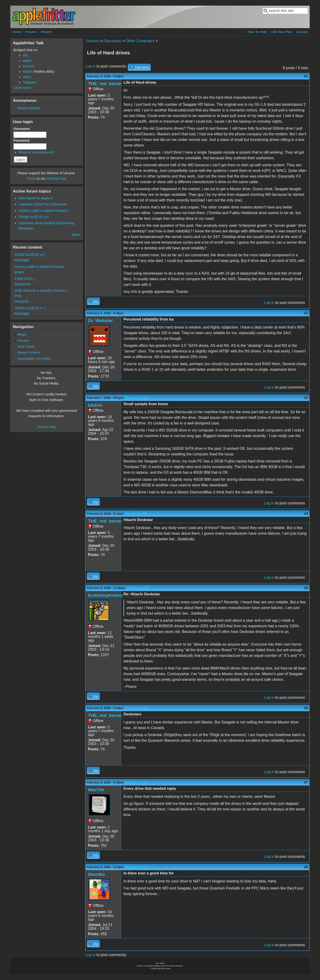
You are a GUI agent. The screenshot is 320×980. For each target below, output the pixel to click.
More (76, 235)
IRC (26, 55)
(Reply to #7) (136, 867)
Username (23, 129)
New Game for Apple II (36, 198)
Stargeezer (23, 284)
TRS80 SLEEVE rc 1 (30, 308)
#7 (306, 782)
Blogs (22, 334)
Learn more (22, 88)
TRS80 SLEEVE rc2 (34, 217)
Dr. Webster (100, 320)
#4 (306, 514)
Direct (31, 178)
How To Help (257, 32)
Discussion (112, 41)
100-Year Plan (281, 32)
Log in (90, 66)
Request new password (36, 152)
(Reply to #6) (136, 782)
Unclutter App (56, 178)
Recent (46, 32)
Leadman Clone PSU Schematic (43, 204)
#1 (306, 76)
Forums (31, 32)
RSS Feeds (26, 347)
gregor (19, 272)
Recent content (29, 108)
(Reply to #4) (138, 588)
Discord (29, 66)
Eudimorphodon (105, 595)
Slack (27, 77)
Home (17, 32)
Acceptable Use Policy (34, 359)
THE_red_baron (105, 84)
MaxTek (96, 790)
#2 (306, 313)
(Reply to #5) (136, 708)
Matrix (27, 61)
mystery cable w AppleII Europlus (43, 211)
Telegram (30, 82)
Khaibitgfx (22, 260)
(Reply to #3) (136, 514)
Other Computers (140, 41)
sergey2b (21, 301)
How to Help (46, 427)
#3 (306, 398)
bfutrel (95, 405)
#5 (306, 588)
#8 (306, 867)
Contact (302, 32)
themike (97, 874)
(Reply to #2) (136, 398)
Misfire (28, 72)
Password (23, 140)
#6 (306, 708)
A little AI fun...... (26, 279)
